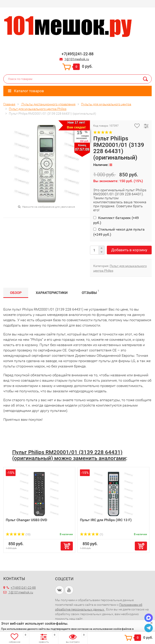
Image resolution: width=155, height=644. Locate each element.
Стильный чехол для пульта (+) (119, 232)
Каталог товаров (26, 91)
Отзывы (90, 292)
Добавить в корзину (129, 250)
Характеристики (52, 293)
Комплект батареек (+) (116, 220)
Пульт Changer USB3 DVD (26, 520)
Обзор (16, 293)
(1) (91, 534)
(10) (18, 534)
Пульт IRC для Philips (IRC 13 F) (106, 520)
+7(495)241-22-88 (21, 588)
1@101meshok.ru (77, 59)
